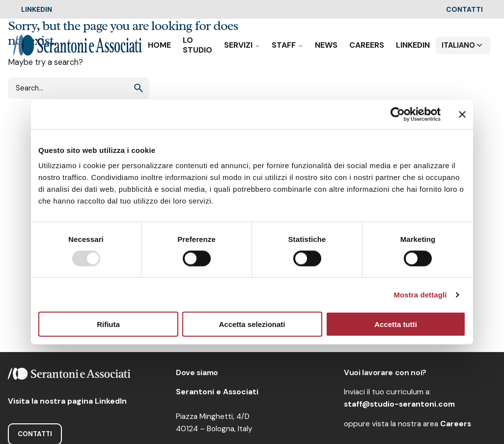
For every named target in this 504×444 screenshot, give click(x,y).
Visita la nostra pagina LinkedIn (67, 401)
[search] (139, 88)
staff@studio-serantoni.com (399, 404)
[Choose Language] (463, 45)
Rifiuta (108, 324)
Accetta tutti (396, 324)
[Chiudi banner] (462, 114)
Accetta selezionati (252, 324)
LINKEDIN (37, 9)
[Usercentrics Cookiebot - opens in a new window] (398, 114)
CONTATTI (464, 9)
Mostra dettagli (420, 294)
